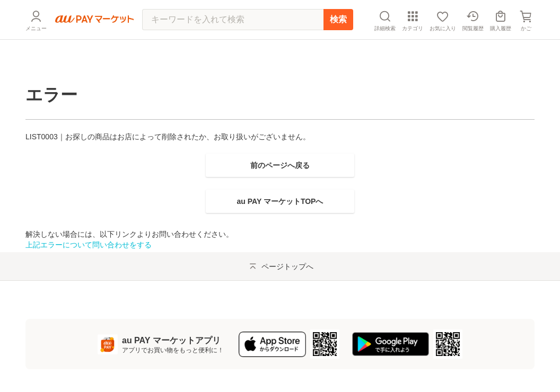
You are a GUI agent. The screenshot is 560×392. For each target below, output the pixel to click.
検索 (338, 45)
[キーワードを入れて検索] (233, 45)
